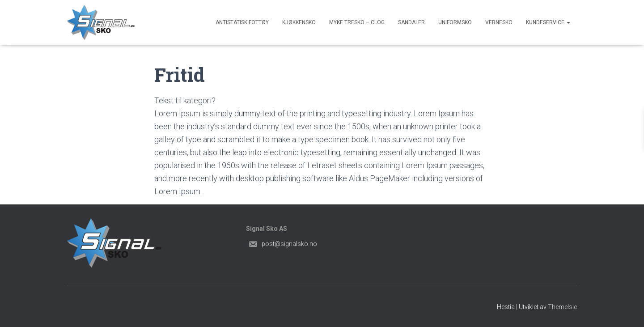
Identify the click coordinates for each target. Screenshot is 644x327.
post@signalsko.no (289, 244)
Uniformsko (455, 22)
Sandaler (411, 22)
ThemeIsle (562, 307)
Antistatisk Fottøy (242, 22)
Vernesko (499, 22)
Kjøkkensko (299, 22)
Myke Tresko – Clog (357, 22)
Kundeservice (548, 22)
